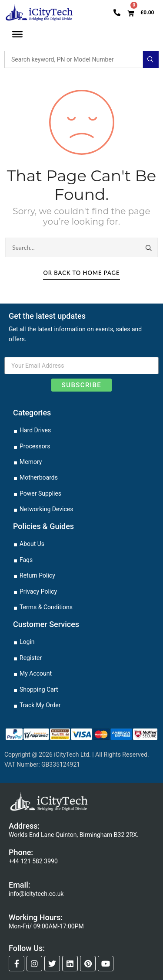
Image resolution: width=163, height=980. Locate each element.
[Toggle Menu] (18, 34)
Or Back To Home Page (81, 273)
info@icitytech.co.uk (36, 894)
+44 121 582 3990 (33, 861)
